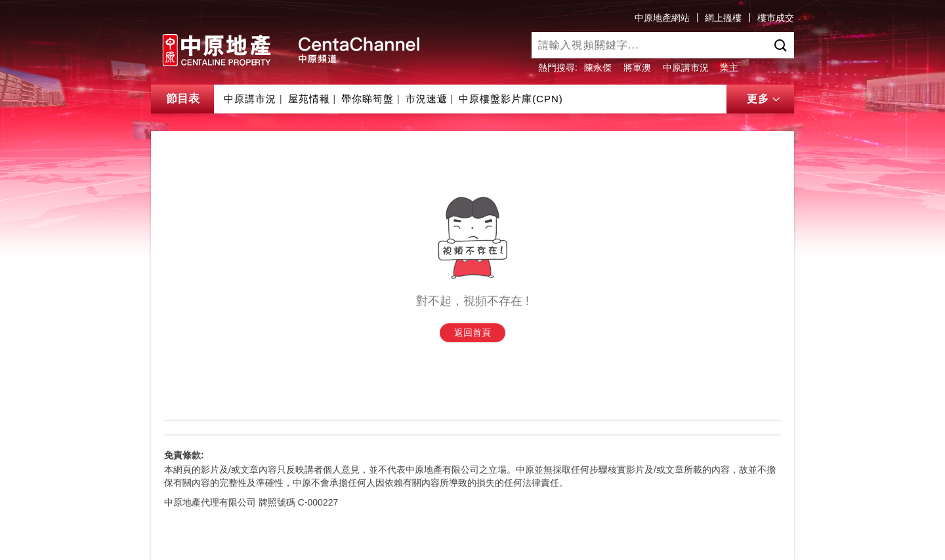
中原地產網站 (662, 18)
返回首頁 (472, 332)
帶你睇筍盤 (367, 99)
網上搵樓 (723, 18)
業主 (729, 68)
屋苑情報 (309, 99)
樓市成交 (776, 18)
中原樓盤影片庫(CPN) (511, 99)
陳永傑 (598, 68)
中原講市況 (686, 68)
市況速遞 (427, 99)
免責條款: (184, 455)
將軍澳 (637, 68)
